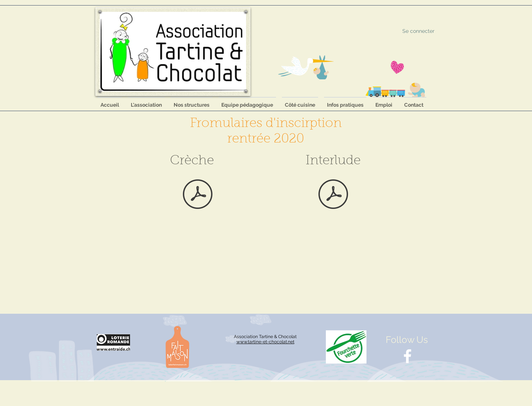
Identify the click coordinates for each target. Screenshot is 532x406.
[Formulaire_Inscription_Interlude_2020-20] (333, 195)
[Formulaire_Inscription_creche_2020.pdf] (198, 195)
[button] (192, 102)
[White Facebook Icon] (407, 356)
